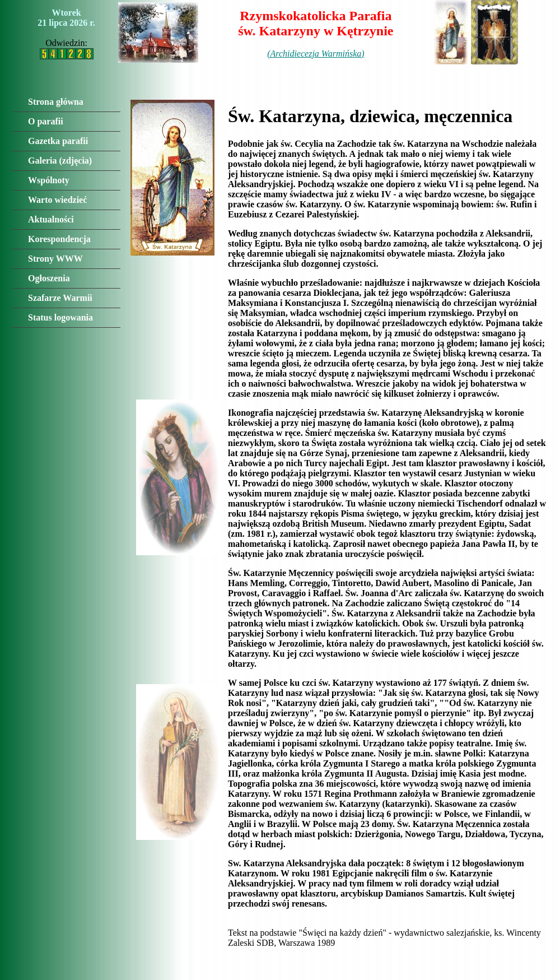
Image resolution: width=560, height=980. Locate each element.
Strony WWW (55, 259)
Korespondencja (59, 239)
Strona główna (56, 102)
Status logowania (60, 317)
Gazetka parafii (58, 141)
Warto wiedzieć (57, 200)
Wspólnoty (49, 180)
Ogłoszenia (49, 278)
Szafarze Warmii (60, 298)
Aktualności (51, 219)
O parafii (46, 121)
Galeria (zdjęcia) (60, 161)
